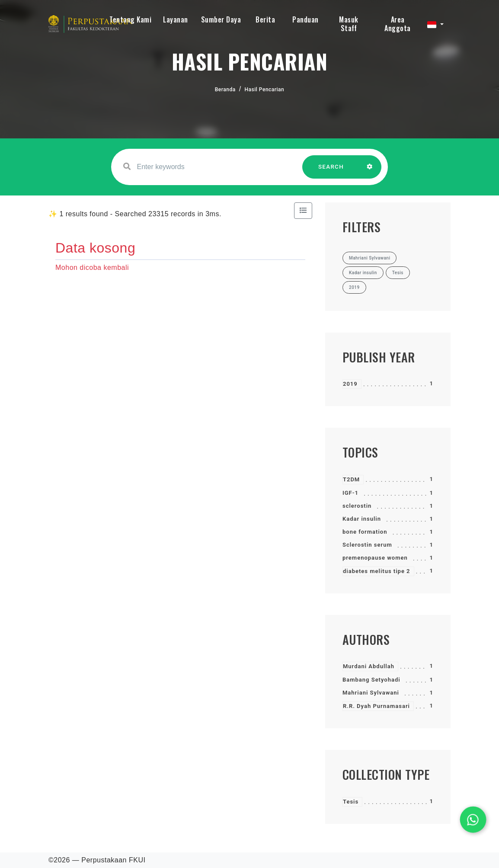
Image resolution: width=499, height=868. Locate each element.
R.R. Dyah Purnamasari (376, 706)
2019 (350, 384)
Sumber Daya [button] (221, 19)
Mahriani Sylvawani (371, 693)
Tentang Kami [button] (130, 19)
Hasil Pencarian (265, 90)
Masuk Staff (349, 24)
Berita (265, 19)
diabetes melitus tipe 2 (377, 571)
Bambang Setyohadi (371, 680)
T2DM (351, 479)
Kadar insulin (362, 519)
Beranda (225, 90)
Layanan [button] (176, 19)
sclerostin (357, 506)
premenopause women (375, 558)
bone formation (365, 532)
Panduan (305, 19)
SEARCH (331, 171)
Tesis (351, 802)
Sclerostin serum (367, 545)
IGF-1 (350, 493)
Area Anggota (398, 24)
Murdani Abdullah (369, 666)
